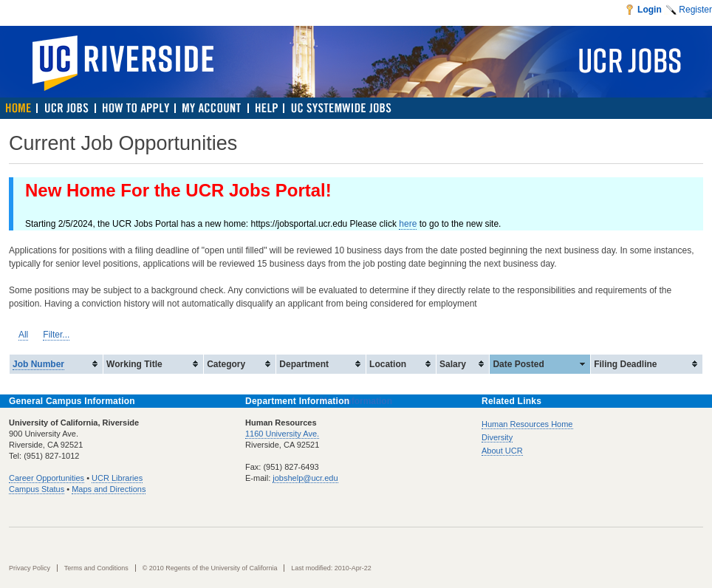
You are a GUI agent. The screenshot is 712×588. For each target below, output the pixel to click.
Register (695, 10)
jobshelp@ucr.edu (305, 478)
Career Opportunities (47, 478)
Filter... (56, 335)
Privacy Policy (30, 568)
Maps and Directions (109, 489)
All (23, 335)
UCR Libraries (117, 478)
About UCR (502, 451)
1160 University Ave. (282, 434)
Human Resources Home (527, 424)
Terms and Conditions (96, 568)
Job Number (38, 364)
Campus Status (37, 489)
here (408, 224)
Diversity (497, 437)
